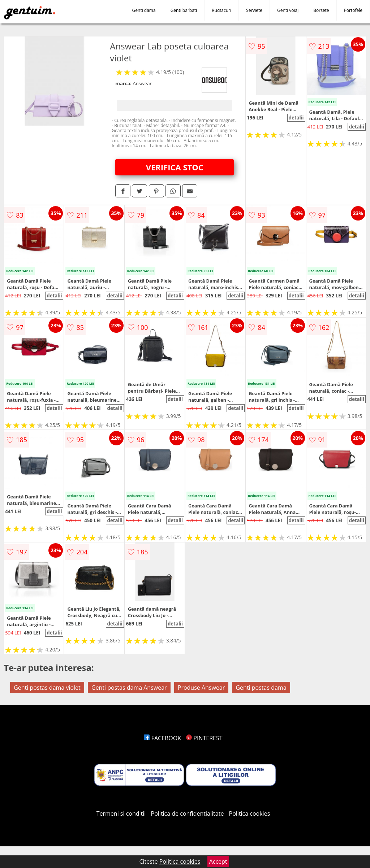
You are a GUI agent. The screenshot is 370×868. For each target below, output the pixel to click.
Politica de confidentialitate (188, 814)
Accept (218, 862)
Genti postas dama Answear (129, 688)
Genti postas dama (261, 688)
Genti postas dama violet (47, 688)
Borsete (321, 10)
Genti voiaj (288, 10)
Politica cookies (250, 814)
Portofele (353, 10)
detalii (296, 118)
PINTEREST (204, 738)
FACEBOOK (162, 738)
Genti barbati (184, 10)
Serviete (254, 10)
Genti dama (144, 10)
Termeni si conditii (121, 814)
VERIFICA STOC (175, 167)
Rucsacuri (221, 10)
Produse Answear (201, 688)
